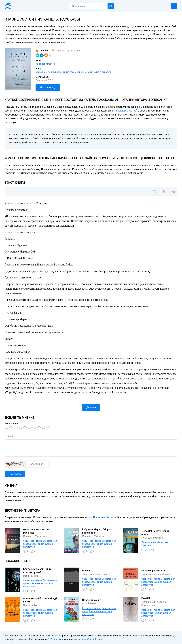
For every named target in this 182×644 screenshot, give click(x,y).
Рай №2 (146, 598)
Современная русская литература (94, 72)
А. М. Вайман (89, 603)
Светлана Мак (31, 605)
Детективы (163, 542)
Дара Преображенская (95, 574)
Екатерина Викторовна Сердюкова (154, 604)
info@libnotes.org (55, 639)
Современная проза (65, 72)
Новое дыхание (92, 600)
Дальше (91, 407)
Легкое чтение (149, 542)
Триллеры (146, 545)
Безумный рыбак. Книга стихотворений (37, 571)
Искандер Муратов (45, 64)
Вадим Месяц (31, 576)
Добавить (15, 474)
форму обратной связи (91, 639)
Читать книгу (48, 87)
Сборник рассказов (153, 571)
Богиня (86, 571)
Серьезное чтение (45, 72)
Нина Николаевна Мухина (156, 574)
